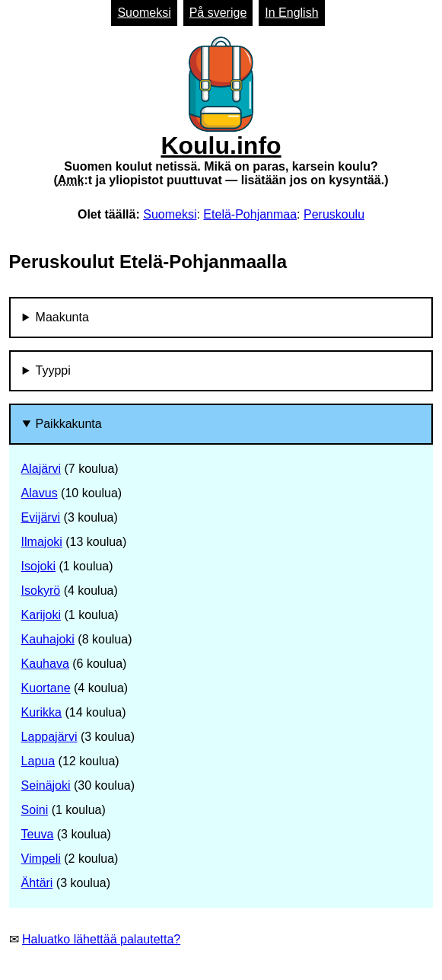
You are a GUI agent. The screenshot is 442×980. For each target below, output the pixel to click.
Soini (35, 810)
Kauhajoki (48, 639)
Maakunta (62, 317)
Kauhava (45, 664)
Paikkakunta (69, 424)
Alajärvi (41, 469)
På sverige (218, 13)
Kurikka (41, 712)
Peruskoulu (334, 214)
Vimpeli (41, 859)
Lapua (38, 761)
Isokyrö (41, 591)
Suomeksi (144, 13)
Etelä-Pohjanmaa (250, 214)
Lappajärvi (49, 737)
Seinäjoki (46, 785)
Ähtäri (37, 883)
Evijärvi (41, 517)
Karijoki (41, 615)
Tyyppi (53, 370)
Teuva (38, 834)
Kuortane (46, 688)
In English (291, 13)
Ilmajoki (42, 542)
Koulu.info (221, 112)
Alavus (40, 493)
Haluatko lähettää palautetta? (101, 939)
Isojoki (38, 566)
